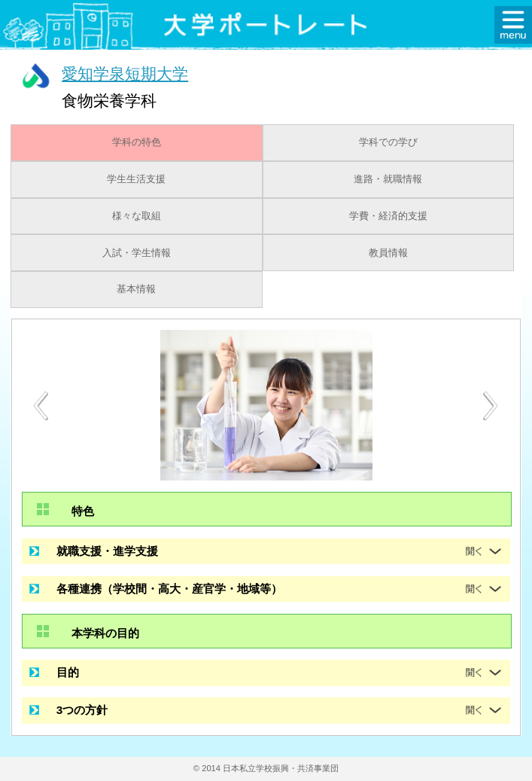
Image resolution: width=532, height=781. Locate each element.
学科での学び (388, 142)
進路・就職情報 (388, 179)
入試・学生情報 (137, 253)
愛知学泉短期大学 (125, 73)
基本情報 (136, 289)
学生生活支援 (136, 179)
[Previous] (41, 406)
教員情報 (388, 253)
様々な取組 (137, 216)
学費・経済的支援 (388, 216)
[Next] (491, 406)
